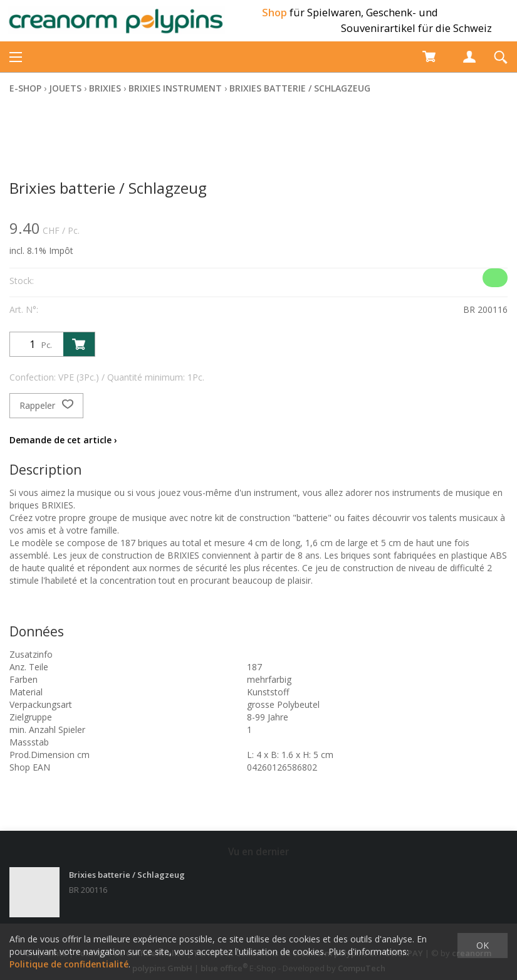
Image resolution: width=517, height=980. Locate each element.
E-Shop (25, 88)
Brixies (105, 88)
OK (483, 945)
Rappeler (46, 406)
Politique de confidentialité (69, 964)
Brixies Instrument (175, 88)
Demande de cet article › (63, 440)
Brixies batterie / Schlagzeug (300, 88)
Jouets (65, 88)
